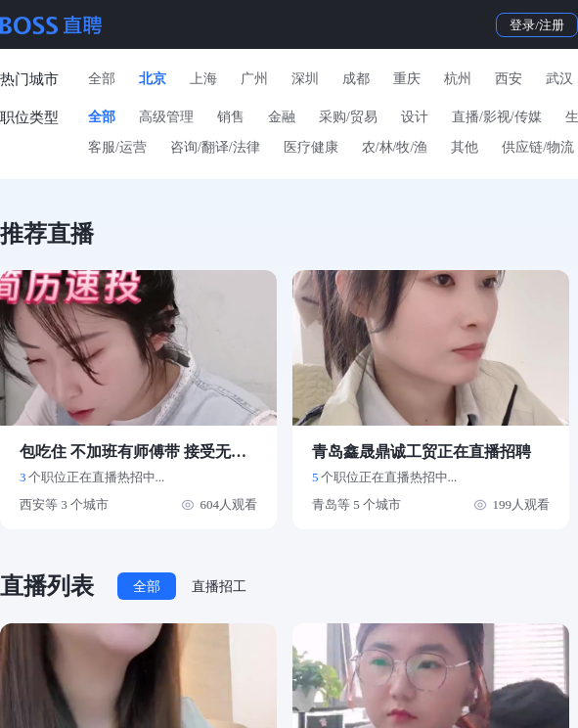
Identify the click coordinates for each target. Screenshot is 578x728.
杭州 (458, 79)
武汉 (559, 79)
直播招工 (219, 587)
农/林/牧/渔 (395, 147)
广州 (254, 79)
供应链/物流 (538, 147)
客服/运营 (117, 147)
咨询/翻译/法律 (215, 147)
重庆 (407, 79)
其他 (465, 147)
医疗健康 (311, 147)
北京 (153, 79)
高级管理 (166, 117)
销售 (231, 117)
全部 (102, 79)
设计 (415, 117)
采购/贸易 (348, 117)
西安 (509, 79)
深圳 (305, 79)
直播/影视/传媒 (497, 117)
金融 (282, 117)
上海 (203, 79)
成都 (356, 79)
